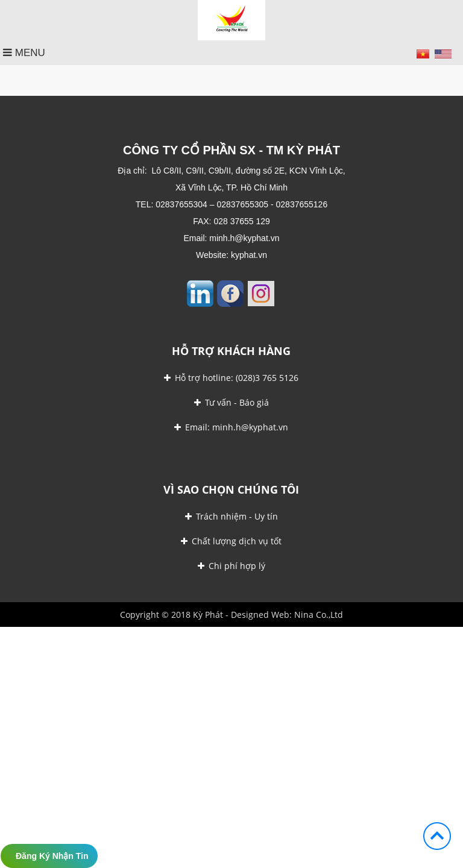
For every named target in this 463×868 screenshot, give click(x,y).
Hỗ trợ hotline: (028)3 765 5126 (231, 378)
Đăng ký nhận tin (52, 856)
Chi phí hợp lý (231, 566)
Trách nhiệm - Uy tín (231, 516)
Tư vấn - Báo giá (231, 402)
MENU (24, 53)
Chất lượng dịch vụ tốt (231, 541)
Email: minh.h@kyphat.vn (231, 427)
